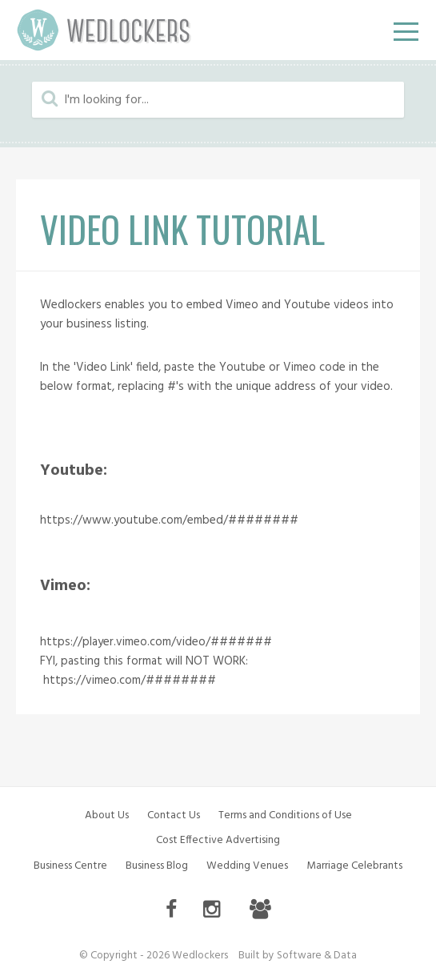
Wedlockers (104, 30)
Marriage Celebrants (354, 866)
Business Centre (70, 866)
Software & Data (317, 956)
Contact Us (174, 815)
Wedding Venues (247, 866)
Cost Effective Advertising (218, 840)
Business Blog (157, 866)
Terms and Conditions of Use (285, 815)
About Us (107, 815)
